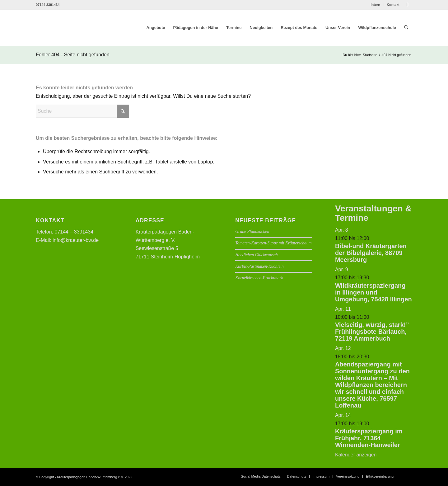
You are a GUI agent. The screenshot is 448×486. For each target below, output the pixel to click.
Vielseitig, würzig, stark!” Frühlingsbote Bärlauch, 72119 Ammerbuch (372, 332)
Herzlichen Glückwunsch (256, 255)
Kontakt (393, 5)
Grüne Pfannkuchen (252, 231)
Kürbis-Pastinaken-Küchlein (259, 266)
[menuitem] (376, 5)
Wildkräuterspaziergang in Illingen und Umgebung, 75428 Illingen (373, 292)
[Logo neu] (80, 28)
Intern (375, 5)
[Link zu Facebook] (408, 5)
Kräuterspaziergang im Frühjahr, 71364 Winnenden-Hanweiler (369, 438)
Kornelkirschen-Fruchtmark (259, 278)
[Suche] (406, 28)
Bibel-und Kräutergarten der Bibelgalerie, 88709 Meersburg (371, 253)
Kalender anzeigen (356, 455)
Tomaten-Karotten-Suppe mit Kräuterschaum (273, 243)
